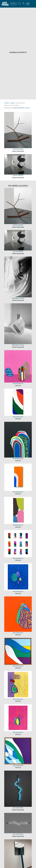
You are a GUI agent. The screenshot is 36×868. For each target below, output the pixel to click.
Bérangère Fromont (18, 298)
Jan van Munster (18, 808)
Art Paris (7, 103)
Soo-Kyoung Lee (18, 383)
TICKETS (13, 4)
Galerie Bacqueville (19, 108)
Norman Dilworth (18, 149)
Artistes (12, 103)
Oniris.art (27, 108)
